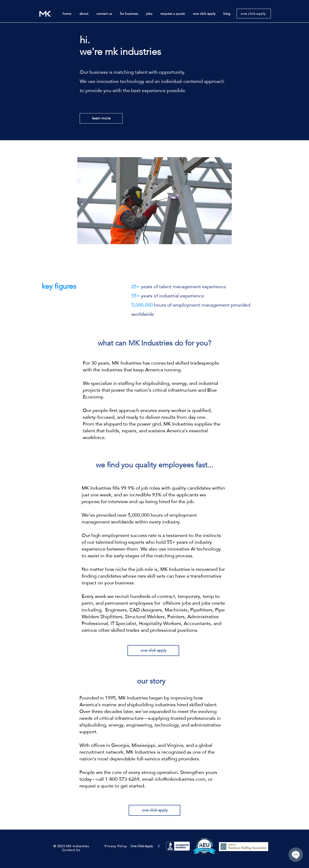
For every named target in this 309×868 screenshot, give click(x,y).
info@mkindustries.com (180, 779)
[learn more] (101, 118)
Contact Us (71, 850)
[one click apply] (254, 14)
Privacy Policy (115, 846)
